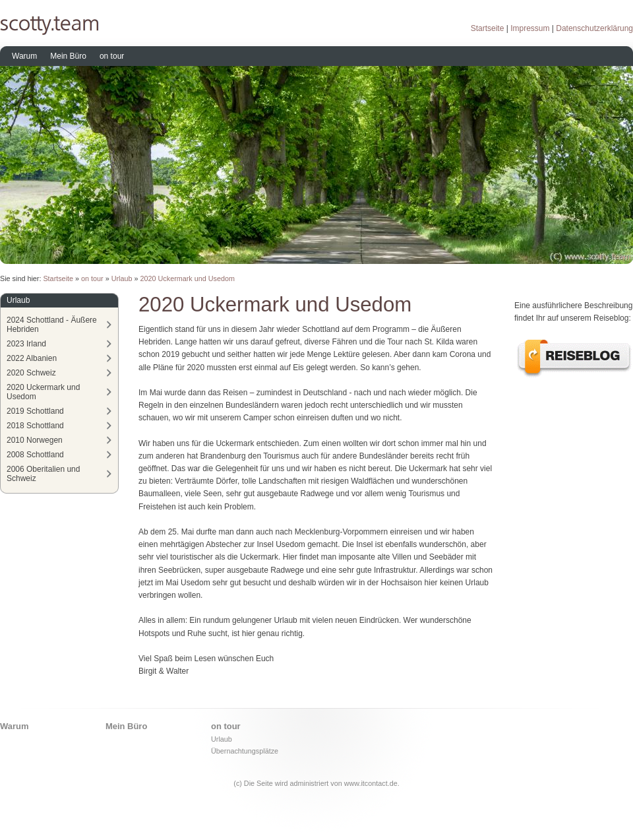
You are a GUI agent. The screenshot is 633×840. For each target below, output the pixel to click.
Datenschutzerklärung (594, 28)
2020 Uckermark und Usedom (188, 278)
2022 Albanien (32, 358)
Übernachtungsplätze (245, 751)
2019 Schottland (35, 411)
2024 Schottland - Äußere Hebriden (52, 325)
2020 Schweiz (31, 373)
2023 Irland (26, 344)
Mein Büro (68, 56)
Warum (24, 56)
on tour (112, 56)
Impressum (530, 28)
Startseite (488, 28)
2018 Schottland (35, 426)
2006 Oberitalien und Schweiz (43, 474)
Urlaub (122, 278)
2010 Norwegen (35, 440)
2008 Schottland (35, 455)
